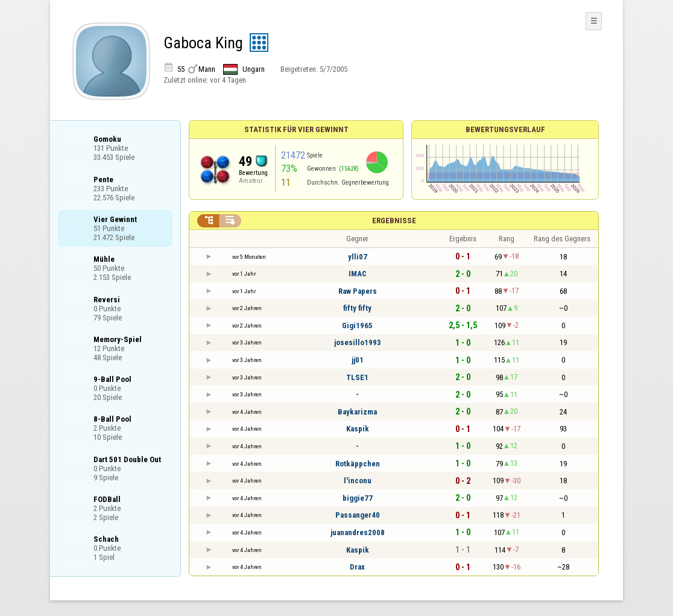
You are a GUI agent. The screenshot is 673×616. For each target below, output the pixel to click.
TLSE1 (357, 377)
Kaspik (358, 429)
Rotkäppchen (358, 464)
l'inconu (358, 481)
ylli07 (358, 257)
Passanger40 (358, 515)
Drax (357, 567)
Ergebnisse (394, 221)
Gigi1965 (357, 325)
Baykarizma (357, 412)
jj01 (358, 360)
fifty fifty (357, 308)
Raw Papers (358, 291)
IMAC (358, 274)
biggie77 (358, 498)
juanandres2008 (358, 532)
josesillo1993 (358, 342)
